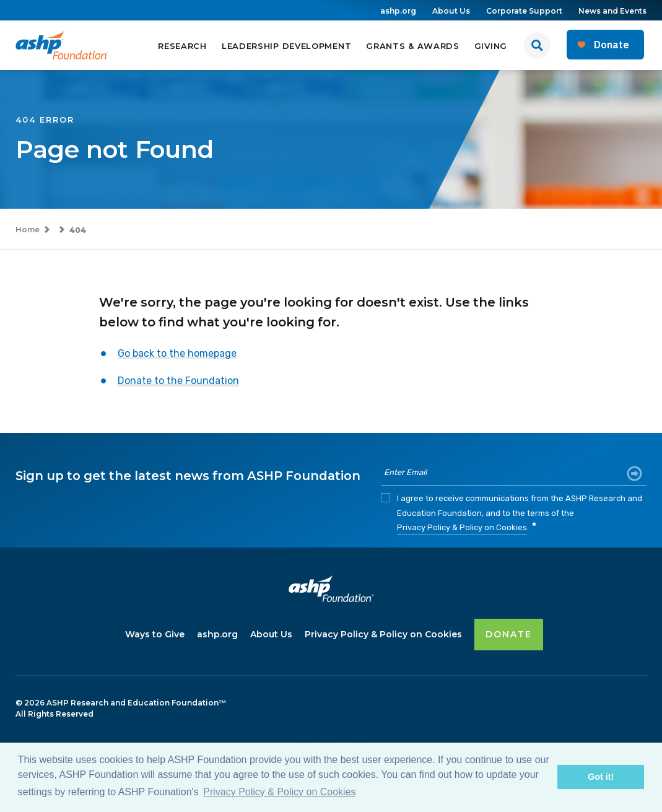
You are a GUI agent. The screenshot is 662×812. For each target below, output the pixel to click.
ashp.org (398, 11)
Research (182, 46)
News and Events (612, 11)
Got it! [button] (601, 777)
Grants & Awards (413, 46)
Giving (491, 46)
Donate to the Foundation (178, 381)
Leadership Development (286, 46)
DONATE (509, 634)
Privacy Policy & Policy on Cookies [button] (279, 792)
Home (28, 230)
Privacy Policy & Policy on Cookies (462, 529)
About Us (451, 11)
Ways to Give (155, 634)
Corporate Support (524, 11)
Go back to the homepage (177, 354)
